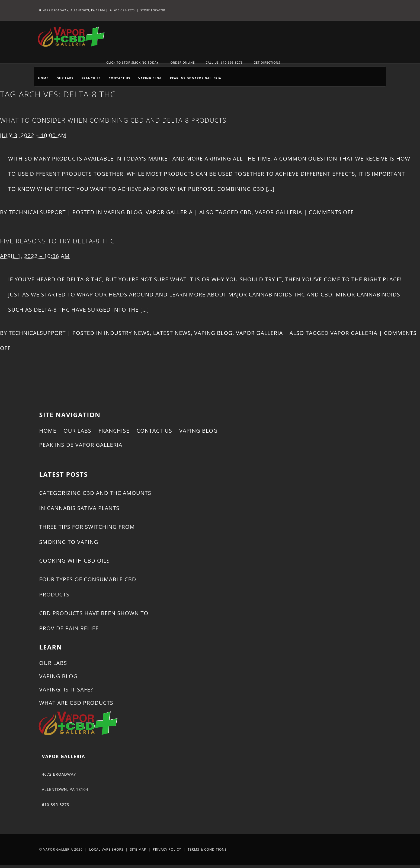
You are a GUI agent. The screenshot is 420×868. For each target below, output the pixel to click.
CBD (246, 212)
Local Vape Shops (106, 849)
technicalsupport (37, 212)
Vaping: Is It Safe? (66, 689)
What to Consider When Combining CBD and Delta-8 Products (113, 120)
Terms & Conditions (207, 849)
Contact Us (119, 78)
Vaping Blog (150, 78)
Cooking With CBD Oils (75, 561)
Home (43, 78)
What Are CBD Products (76, 703)
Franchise (91, 78)
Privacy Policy (167, 849)
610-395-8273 (122, 10)
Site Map (138, 849)
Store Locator (153, 10)
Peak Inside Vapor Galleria (195, 78)
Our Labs (65, 78)
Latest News (172, 333)
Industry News (127, 333)
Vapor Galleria (169, 212)
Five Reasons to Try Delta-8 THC (57, 241)
